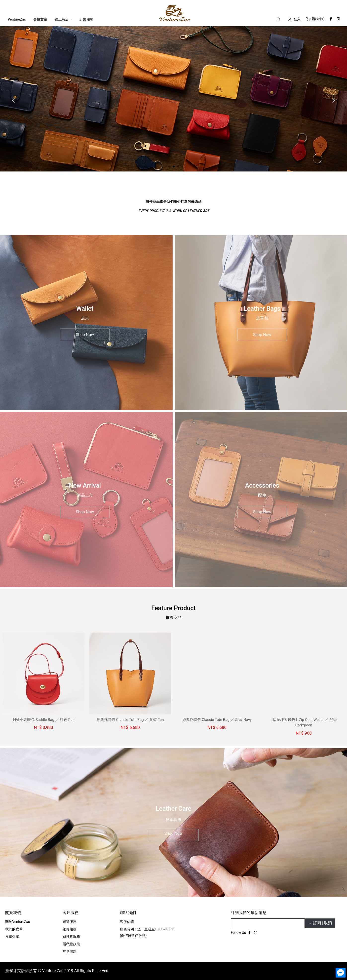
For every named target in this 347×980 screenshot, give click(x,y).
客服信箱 (127, 572)
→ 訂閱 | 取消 (320, 573)
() (315, 19)
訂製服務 (86, 19)
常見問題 (70, 601)
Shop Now (85, 249)
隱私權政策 (71, 594)
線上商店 (62, 19)
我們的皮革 (14, 579)
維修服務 (70, 579)
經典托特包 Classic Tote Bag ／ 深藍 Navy (218, 370)
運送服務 (70, 572)
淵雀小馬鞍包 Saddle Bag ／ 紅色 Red (45, 370)
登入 (297, 19)
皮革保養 (12, 586)
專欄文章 (40, 19)
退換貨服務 (71, 586)
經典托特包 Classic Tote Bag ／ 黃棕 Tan (132, 370)
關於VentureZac (18, 572)
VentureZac (17, 19)
